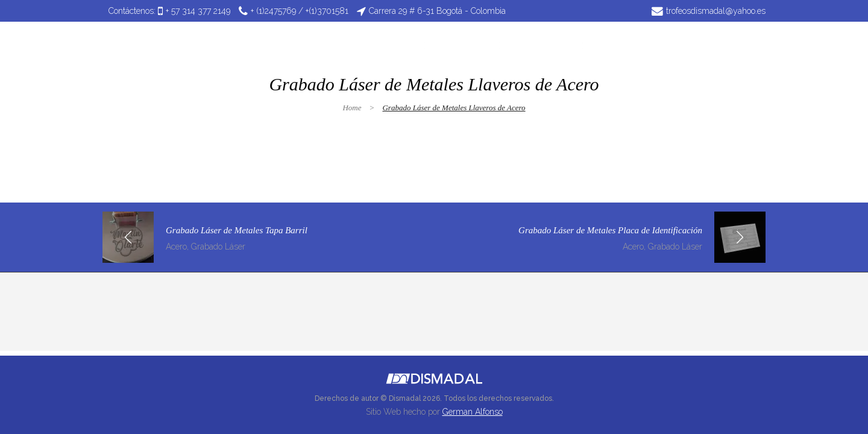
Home (352, 108)
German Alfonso (473, 412)
